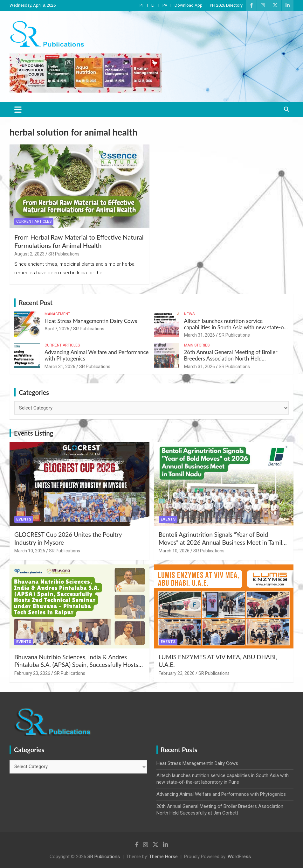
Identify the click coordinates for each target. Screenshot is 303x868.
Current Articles (34, 221)
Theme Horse (163, 857)
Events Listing (34, 433)
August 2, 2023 (29, 254)
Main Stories (197, 345)
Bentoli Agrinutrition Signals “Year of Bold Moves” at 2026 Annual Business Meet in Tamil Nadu (220, 542)
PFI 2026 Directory (226, 5)
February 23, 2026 (32, 673)
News (189, 314)
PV (165, 5)
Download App (189, 5)
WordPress (239, 857)
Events (24, 519)
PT (142, 5)
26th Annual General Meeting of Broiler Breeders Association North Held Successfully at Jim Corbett (231, 359)
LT (153, 5)
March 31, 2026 (200, 335)
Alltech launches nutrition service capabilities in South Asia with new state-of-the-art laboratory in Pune (236, 327)
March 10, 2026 (30, 551)
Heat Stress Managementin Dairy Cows (91, 321)
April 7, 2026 (57, 329)
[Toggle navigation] (18, 109)
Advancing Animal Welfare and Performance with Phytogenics (97, 355)
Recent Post (36, 303)
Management (57, 314)
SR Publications (64, 254)
